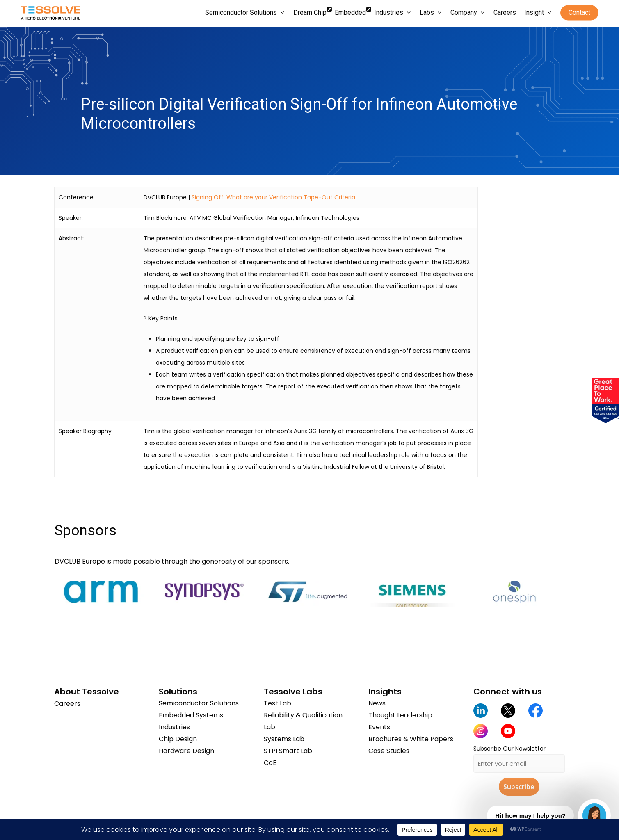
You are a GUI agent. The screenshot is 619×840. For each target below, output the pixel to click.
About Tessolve (87, 692)
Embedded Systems (191, 715)
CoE (270, 763)
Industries (174, 727)
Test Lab (278, 703)
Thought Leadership (400, 715)
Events (379, 727)
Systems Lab (284, 739)
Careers (67, 703)
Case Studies (389, 751)
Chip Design (178, 739)
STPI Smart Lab (288, 751)
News (377, 703)
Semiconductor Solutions (199, 703)
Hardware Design (186, 751)
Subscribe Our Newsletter (509, 749)
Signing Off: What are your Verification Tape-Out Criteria (273, 197)
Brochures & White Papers (411, 739)
